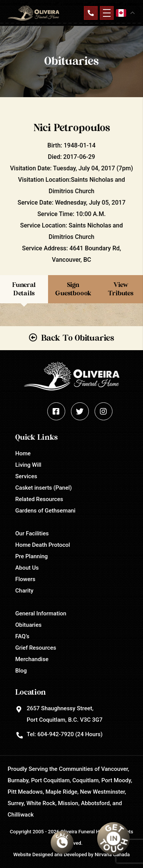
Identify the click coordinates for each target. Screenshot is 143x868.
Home (23, 453)
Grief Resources (36, 648)
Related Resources (39, 499)
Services (26, 476)
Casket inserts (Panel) (43, 488)
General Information (41, 613)
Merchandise (32, 659)
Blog (21, 671)
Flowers (25, 579)
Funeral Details (24, 289)
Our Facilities (32, 533)
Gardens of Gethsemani (45, 511)
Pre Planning (31, 556)
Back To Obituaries (78, 338)
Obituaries (28, 625)
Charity (24, 591)
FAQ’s (22, 636)
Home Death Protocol (43, 545)
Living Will (28, 465)
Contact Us (91, 13)
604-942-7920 (55, 734)
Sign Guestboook (73, 289)
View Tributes (121, 289)
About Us (27, 568)
